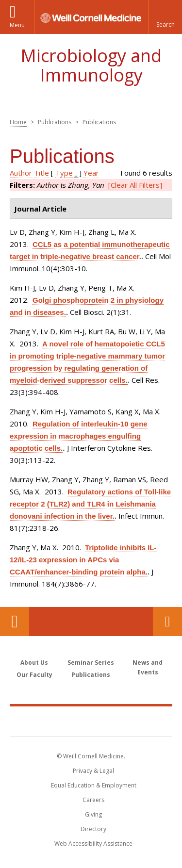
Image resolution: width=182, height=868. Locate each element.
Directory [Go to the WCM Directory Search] (93, 829)
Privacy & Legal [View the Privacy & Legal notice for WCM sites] (93, 771)
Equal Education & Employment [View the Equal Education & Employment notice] (94, 785)
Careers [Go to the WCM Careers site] (93, 800)
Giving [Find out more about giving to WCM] (93, 814)
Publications (91, 675)
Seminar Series (91, 663)
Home (18, 122)
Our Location (15, 622)
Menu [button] (17, 25)
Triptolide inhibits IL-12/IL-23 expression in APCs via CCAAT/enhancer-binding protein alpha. (83, 560)
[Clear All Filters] (135, 185)
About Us (34, 663)
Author (21, 173)
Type (64, 173)
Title (41, 173)
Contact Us (167, 622)
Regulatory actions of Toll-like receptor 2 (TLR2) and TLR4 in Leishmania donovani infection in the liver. (90, 504)
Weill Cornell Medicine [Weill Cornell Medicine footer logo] (91, 721)
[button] (165, 17)
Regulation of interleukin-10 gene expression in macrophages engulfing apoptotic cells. (79, 436)
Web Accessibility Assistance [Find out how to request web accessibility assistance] (93, 843)
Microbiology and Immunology (91, 65)
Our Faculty (34, 675)
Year (91, 173)
